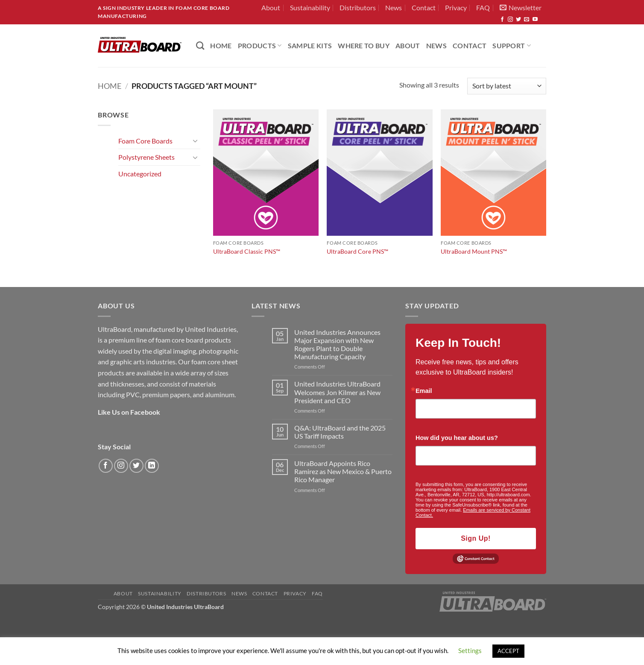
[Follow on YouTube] (535, 20)
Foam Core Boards (145, 141)
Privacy (456, 7)
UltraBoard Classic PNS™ (247, 251)
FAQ (483, 7)
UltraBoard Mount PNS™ (474, 251)
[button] (521, 8)
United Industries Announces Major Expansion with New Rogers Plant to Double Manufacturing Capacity (337, 344)
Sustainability (310, 7)
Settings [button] (470, 650)
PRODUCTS (260, 45)
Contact (424, 7)
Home (110, 86)
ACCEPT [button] (508, 651)
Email (424, 391)
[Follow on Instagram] (510, 20)
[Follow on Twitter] (518, 20)
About (271, 7)
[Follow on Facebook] (502, 20)
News (394, 7)
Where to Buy (364, 45)
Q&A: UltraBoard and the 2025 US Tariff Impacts (340, 432)
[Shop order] (507, 86)
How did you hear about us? (457, 438)
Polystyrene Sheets (146, 157)
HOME (221, 45)
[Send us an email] (527, 20)
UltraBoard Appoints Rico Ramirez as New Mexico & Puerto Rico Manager (343, 471)
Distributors (358, 7)
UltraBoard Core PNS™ (357, 251)
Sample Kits (310, 45)
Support (512, 45)
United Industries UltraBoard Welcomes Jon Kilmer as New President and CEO (337, 392)
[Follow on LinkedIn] (152, 466)
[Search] (200, 45)
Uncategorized (140, 174)
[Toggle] (195, 141)
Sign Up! (476, 538)
